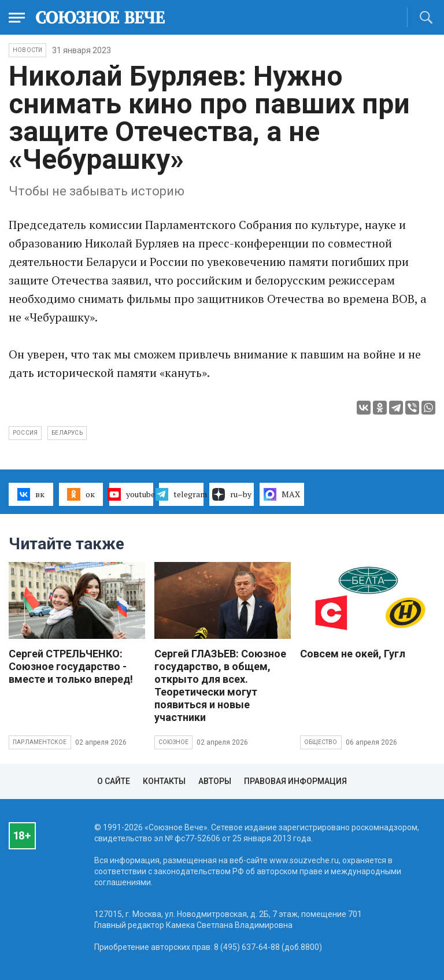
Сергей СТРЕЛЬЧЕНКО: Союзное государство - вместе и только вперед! (71, 666)
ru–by (232, 494)
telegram (181, 494)
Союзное (173, 742)
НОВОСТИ (27, 50)
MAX (282, 494)
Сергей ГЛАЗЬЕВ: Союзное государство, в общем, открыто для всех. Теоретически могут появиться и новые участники (220, 685)
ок (81, 494)
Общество (321, 742)
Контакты (164, 781)
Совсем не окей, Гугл (353, 654)
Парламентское (40, 742)
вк (31, 494)
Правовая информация (295, 781)
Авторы (215, 781)
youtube (132, 494)
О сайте (114, 781)
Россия (25, 433)
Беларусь (67, 433)
